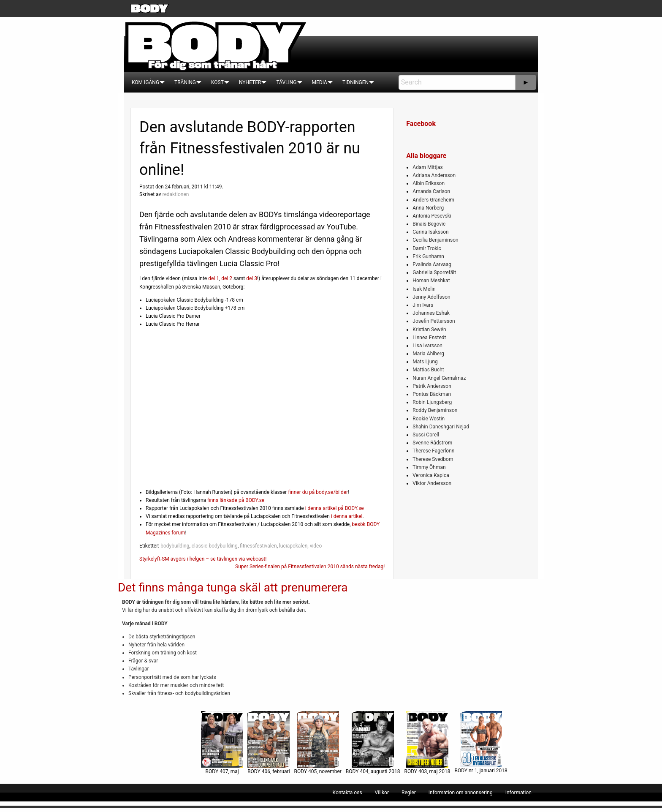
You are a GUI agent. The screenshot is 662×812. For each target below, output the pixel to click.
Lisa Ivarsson (427, 346)
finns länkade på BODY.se (236, 500)
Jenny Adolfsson (431, 297)
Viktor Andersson (432, 483)
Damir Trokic (427, 248)
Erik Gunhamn (428, 256)
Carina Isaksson (430, 232)
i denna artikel (347, 516)
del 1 (214, 278)
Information (518, 793)
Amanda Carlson (431, 191)
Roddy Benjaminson (435, 410)
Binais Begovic (429, 224)
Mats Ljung (425, 362)
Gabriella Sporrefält (434, 272)
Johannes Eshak (431, 313)
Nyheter (250, 82)
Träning (185, 82)
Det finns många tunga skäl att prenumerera (233, 587)
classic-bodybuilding (215, 546)
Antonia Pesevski (432, 216)
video (316, 546)
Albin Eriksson (429, 183)
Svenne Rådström (432, 443)
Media (320, 82)
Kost (217, 82)
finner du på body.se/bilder (318, 492)
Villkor (382, 793)
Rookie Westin (429, 419)
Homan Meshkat (431, 281)
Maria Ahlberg (428, 354)
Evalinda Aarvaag (432, 264)
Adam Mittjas (427, 167)
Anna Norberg (428, 208)
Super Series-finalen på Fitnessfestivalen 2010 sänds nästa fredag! (310, 567)
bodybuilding (175, 546)
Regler (409, 793)
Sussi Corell (426, 435)
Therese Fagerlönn (433, 451)
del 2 (227, 278)
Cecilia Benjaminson (435, 240)
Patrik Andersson (432, 386)
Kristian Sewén (429, 330)
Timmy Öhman (429, 467)
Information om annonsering (461, 793)
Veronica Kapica (431, 475)
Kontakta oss (347, 793)
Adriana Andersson (434, 175)
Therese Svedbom (433, 459)
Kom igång (145, 82)
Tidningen (355, 82)
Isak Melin (424, 289)
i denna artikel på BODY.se (335, 508)
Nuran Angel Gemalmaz (439, 378)
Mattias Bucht (428, 370)
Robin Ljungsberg (432, 402)
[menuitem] (145, 82)
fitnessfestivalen (258, 546)
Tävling (286, 82)
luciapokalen (293, 546)
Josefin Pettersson (434, 321)
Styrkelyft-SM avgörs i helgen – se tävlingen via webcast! (203, 559)
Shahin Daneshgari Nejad (441, 427)
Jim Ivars (423, 305)
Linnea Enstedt (429, 338)
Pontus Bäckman (432, 394)
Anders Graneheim (433, 200)
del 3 (252, 278)
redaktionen (175, 194)
